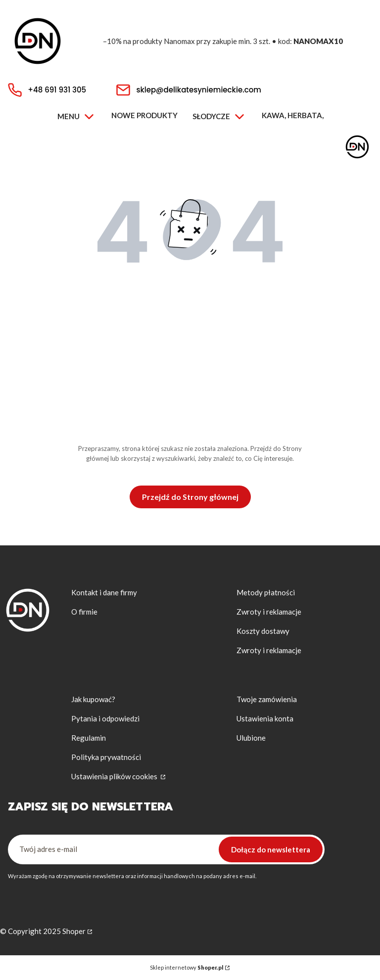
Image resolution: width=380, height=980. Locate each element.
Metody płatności (266, 592)
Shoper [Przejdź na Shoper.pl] (74, 931)
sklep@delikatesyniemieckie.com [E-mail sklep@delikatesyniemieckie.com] (199, 90)
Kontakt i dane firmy (104, 592)
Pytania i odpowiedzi (105, 718)
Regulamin (89, 738)
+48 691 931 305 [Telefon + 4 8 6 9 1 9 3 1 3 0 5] (57, 90)
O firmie (84, 612)
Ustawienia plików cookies (115, 776)
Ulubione (251, 738)
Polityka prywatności (106, 757)
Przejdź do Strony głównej (190, 497)
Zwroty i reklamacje (269, 612)
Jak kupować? (93, 699)
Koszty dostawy (263, 631)
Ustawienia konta (265, 718)
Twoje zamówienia (267, 699)
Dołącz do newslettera (271, 849)
